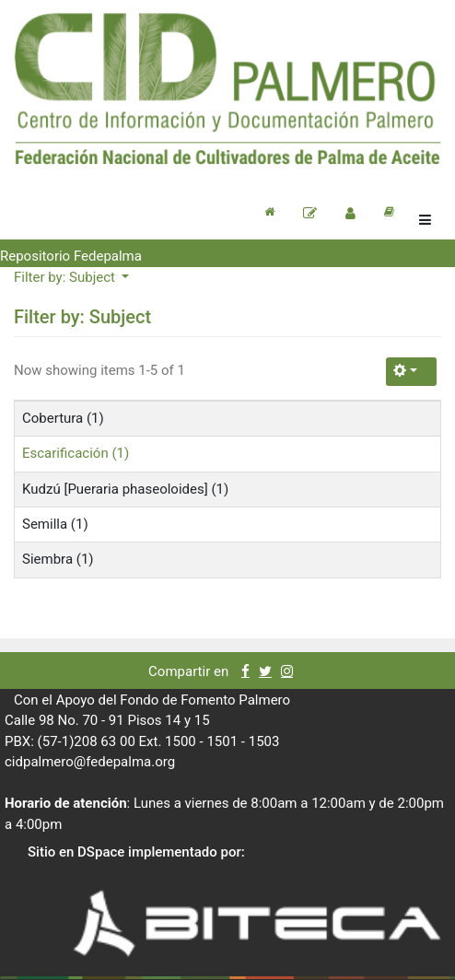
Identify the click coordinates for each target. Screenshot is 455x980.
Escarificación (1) (76, 453)
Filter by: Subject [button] (66, 277)
